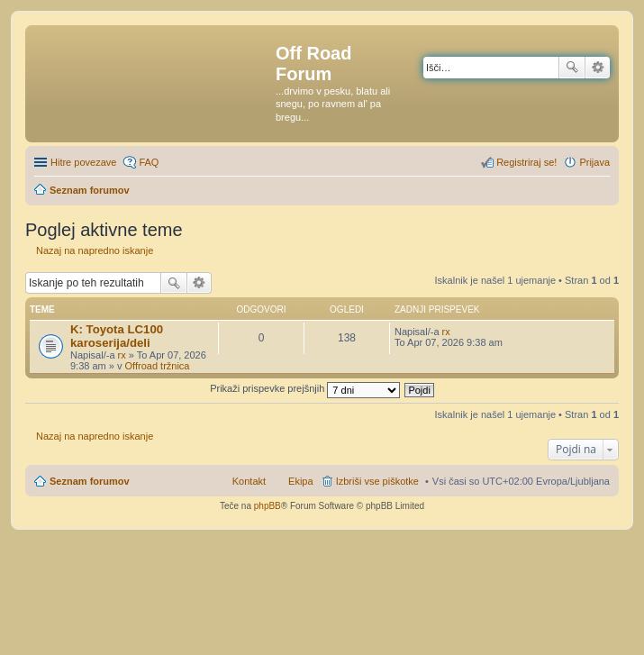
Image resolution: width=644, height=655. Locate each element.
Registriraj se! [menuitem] (526, 162)
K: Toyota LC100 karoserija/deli (117, 336)
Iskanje (572, 68)
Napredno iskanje (598, 68)
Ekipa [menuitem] (301, 481)
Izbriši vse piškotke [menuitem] (377, 481)
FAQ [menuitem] (149, 162)
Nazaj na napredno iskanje (95, 250)
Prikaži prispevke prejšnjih (305, 388)
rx (122, 355)
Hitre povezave (83, 162)
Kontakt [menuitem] (249, 481)
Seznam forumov (90, 481)
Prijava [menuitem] (594, 162)
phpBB (268, 506)
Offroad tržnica (158, 366)
